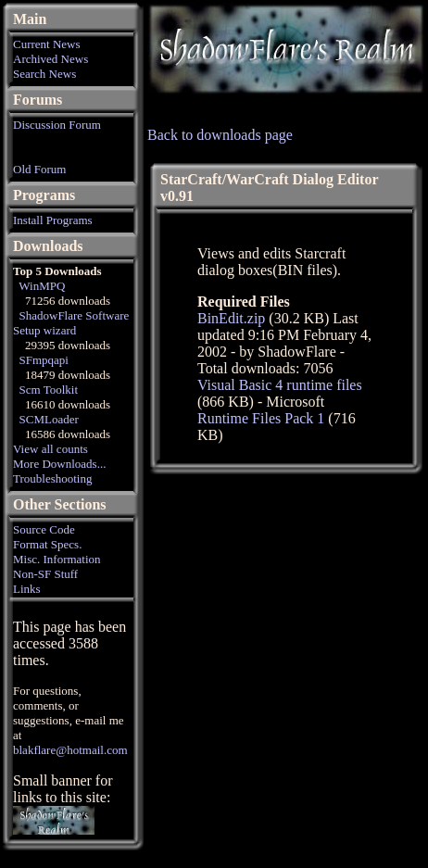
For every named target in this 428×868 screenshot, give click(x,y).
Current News (47, 44)
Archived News (50, 59)
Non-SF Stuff (45, 574)
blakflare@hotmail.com (70, 750)
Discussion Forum (57, 125)
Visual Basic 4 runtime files (280, 385)
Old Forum (39, 169)
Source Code (44, 529)
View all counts (50, 449)
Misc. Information (57, 559)
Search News (44, 74)
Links (27, 589)
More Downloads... (59, 464)
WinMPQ (42, 286)
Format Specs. (47, 544)
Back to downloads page (220, 135)
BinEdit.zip (231, 318)
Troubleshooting (52, 478)
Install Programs (53, 220)
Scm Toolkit (49, 390)
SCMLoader (49, 419)
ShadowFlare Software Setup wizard (71, 323)
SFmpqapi (44, 360)
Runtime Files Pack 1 (261, 418)
